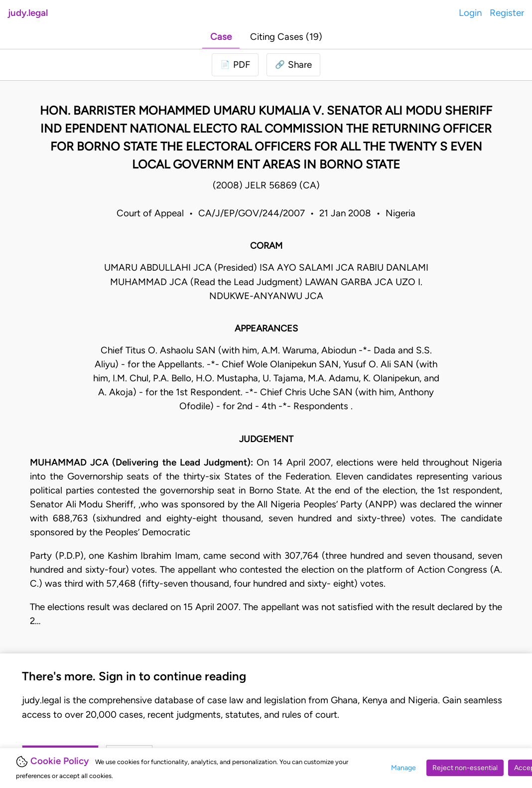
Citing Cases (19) (286, 37)
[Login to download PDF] (235, 65)
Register (507, 13)
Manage (403, 768)
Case (221, 37)
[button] (293, 65)
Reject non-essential (465, 768)
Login (470, 13)
